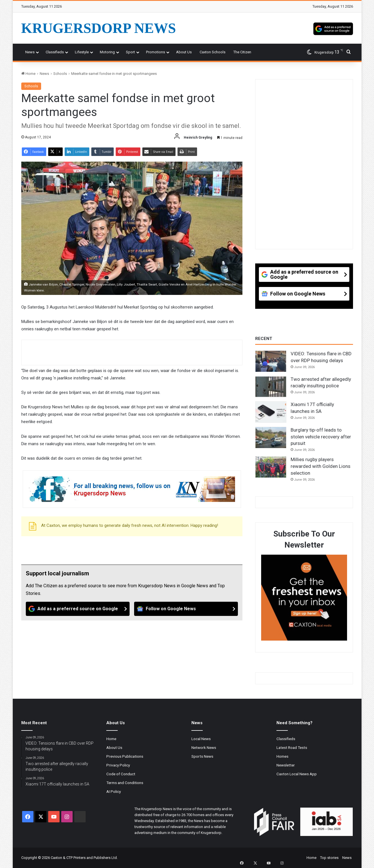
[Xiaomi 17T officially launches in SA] (271, 412)
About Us (184, 52)
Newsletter (286, 765)
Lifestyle (82, 52)
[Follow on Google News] (186, 609)
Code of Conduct (121, 774)
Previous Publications (125, 756)
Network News (204, 747)
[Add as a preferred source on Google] (333, 28)
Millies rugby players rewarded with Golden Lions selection (321, 466)
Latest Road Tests (292, 747)
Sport (130, 52)
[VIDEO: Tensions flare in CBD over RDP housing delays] (271, 361)
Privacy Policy (118, 765)
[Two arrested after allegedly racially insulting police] (271, 387)
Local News (201, 739)
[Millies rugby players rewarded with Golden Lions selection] (271, 467)
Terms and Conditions (125, 783)
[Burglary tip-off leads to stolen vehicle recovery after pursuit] (271, 438)
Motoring (107, 52)
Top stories (329, 858)
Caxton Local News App (297, 774)
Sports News (202, 756)
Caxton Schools (213, 52)
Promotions (156, 52)
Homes (282, 756)
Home (28, 74)
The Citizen (242, 52)
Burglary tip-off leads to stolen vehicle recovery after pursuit (321, 437)
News (30, 52)
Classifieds (55, 52)
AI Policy (114, 791)
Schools (60, 74)
